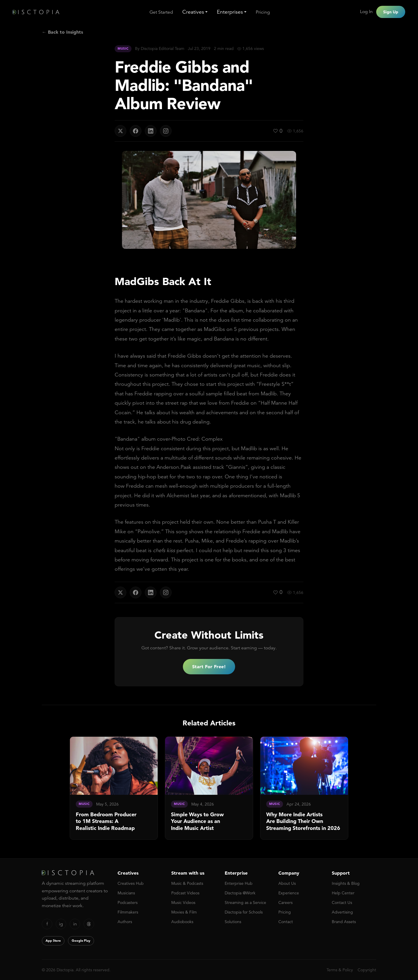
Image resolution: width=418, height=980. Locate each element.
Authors (125, 922)
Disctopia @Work (240, 893)
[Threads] (89, 924)
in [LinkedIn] (75, 924)
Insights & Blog (346, 883)
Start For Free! (209, 666)
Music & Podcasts (187, 883)
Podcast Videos (185, 893)
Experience (289, 893)
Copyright (367, 970)
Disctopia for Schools (244, 912)
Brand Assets (344, 922)
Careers (285, 902)
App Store (53, 941)
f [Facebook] (47, 924)
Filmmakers (128, 912)
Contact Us (342, 902)
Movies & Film (184, 912)
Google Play (81, 941)
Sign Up (391, 12)
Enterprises (230, 12)
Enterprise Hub (239, 883)
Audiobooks (182, 922)
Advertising (342, 912)
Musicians (126, 893)
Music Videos (183, 902)
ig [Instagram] (61, 924)
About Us (287, 883)
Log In (366, 12)
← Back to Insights (62, 32)
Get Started (161, 12)
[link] (114, 788)
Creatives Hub (131, 883)
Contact (286, 922)
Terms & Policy (340, 970)
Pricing (263, 12)
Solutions (233, 922)
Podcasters (128, 902)
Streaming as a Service (245, 902)
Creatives (193, 12)
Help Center (343, 893)
